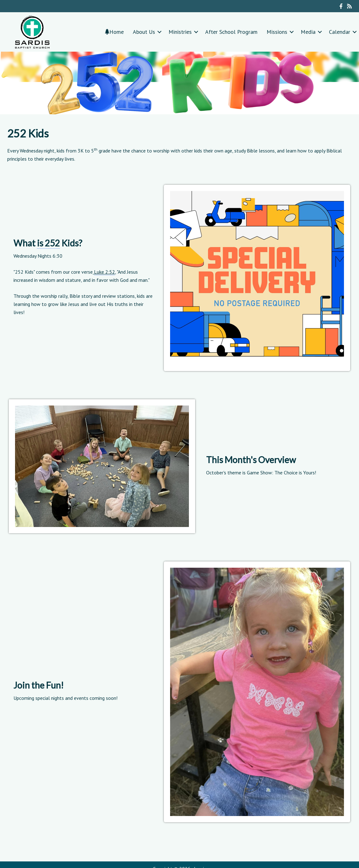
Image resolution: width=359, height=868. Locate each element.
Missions (277, 32)
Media (308, 32)
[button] (159, 32)
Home (114, 32)
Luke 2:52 (104, 272)
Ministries (180, 32)
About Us (144, 32)
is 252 (48, 243)
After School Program (231, 32)
